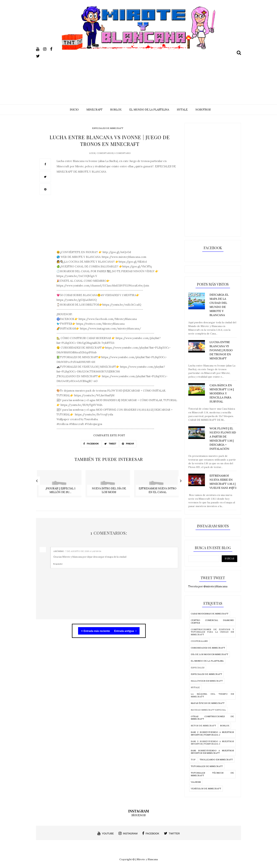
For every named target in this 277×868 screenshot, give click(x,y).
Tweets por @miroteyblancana (208, 586)
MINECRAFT (94, 110)
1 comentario (123, 152)
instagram (128, 833)
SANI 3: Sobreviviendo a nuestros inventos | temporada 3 (212, 743)
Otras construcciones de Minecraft (212, 718)
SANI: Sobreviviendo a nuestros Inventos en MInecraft (212, 752)
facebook (151, 833)
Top (193, 759)
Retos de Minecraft (203, 726)
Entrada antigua (125, 627)
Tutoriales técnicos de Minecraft (212, 774)
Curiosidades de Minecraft (208, 648)
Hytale (195, 687)
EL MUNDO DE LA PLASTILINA (149, 110)
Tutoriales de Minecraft (207, 766)
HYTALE (182, 110)
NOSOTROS (203, 110)
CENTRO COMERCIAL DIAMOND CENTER (212, 621)
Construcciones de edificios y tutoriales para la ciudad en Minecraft (212, 632)
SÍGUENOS (138, 815)
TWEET (110, 442)
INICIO (74, 110)
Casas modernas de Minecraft (210, 614)
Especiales (198, 668)
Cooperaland (199, 641)
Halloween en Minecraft (207, 681)
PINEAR (128, 442)
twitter (172, 833)
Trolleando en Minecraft (216, 759)
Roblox (225, 726)
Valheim (196, 782)
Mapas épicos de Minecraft (208, 703)
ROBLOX (116, 110)
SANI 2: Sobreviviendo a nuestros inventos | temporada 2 (212, 733)
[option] (60, 483)
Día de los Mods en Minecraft (210, 654)
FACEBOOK (91, 442)
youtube (106, 833)
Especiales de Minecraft (108, 128)
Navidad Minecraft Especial (208, 710)
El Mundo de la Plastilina (207, 661)
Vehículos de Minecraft (206, 789)
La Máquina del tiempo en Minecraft (212, 695)
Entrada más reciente (95, 627)
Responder (58, 560)
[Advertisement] (138, 75)
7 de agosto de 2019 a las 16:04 (83, 547)
